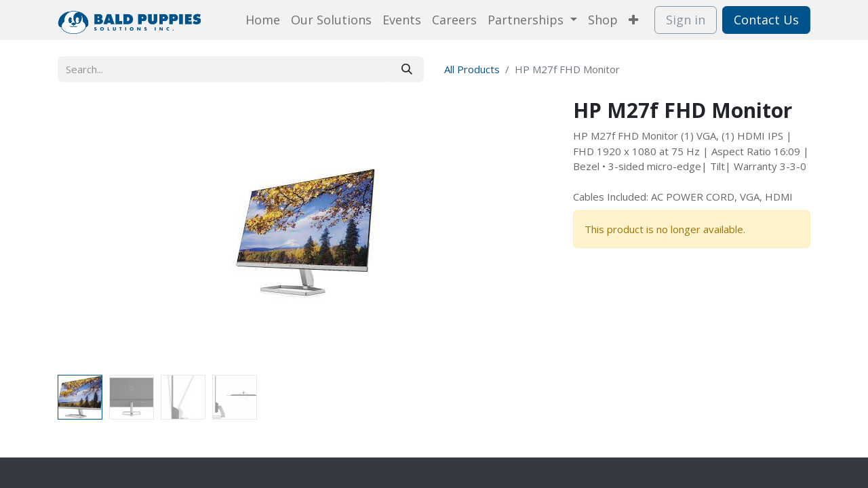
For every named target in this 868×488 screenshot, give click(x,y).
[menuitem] (263, 20)
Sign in (686, 20)
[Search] (407, 69)
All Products (472, 69)
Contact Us (766, 20)
